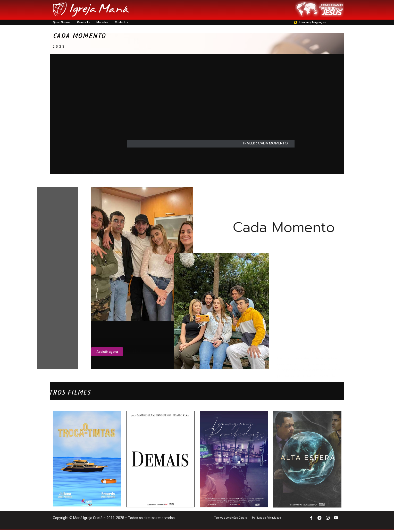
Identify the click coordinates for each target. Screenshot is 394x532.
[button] (268, 146)
